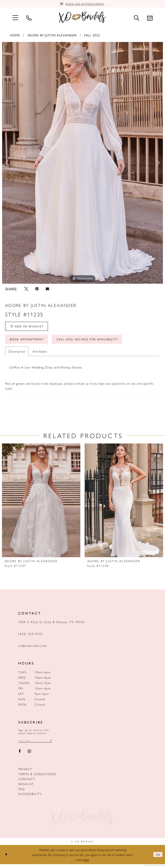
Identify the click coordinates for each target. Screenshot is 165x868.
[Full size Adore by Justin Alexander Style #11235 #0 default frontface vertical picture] (82, 164)
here (86, 863)
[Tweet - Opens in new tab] (26, 290)
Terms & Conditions (37, 778)
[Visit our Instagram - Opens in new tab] (30, 755)
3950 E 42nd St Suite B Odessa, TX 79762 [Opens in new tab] (52, 625)
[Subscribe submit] (54, 744)
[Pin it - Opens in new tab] (37, 290)
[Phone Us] (29, 19)
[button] (15, 18)
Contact (27, 783)
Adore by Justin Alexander (52, 36)
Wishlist (26, 788)
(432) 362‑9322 (31, 637)
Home (15, 36)
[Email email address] (37, 744)
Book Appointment (29, 342)
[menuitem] (15, 18)
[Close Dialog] (7, 858)
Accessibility (30, 798)
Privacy (25, 773)
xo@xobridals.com (33, 649)
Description (17, 355)
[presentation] (41, 504)
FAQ (22, 793)
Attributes (40, 355)
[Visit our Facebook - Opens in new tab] (20, 755)
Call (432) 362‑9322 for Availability (96, 342)
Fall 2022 (92, 36)
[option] (82, 164)
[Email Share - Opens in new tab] (47, 290)
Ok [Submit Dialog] (158, 858)
